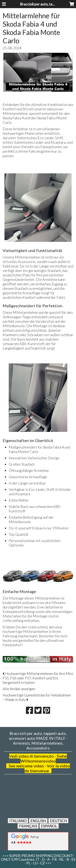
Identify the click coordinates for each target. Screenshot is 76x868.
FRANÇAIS (28, 826)
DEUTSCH (58, 821)
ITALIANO (18, 821)
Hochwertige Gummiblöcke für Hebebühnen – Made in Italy (37, 697)
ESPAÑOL (49, 826)
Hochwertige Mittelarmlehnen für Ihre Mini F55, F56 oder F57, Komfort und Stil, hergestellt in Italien (38, 678)
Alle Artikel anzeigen (19, 689)
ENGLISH (38, 821)
